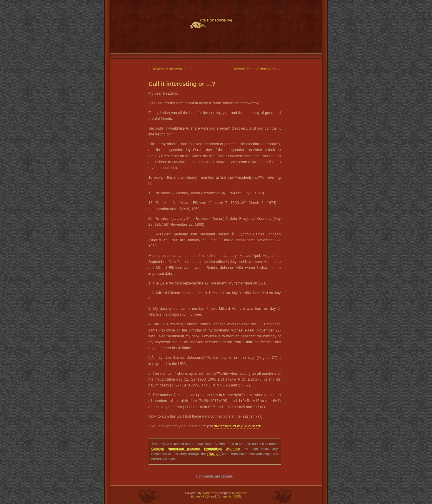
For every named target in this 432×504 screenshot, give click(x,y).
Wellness (233, 449)
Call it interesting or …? (182, 84)
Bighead (242, 493)
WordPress (210, 493)
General (158, 449)
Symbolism (213, 449)
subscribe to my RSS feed (237, 426)
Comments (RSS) (229, 496)
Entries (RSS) (200, 496)
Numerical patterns (184, 449)
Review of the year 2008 (172, 69)
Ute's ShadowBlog (216, 20)
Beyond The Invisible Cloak (255, 69)
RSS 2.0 (214, 454)
